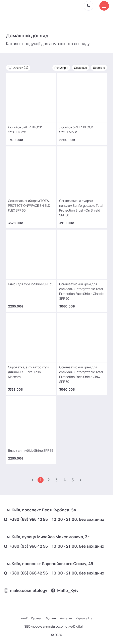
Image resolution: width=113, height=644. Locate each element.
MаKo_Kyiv (65, 590)
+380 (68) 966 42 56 (26, 519)
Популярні (61, 68)
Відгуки (51, 618)
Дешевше (80, 68)
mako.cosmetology (26, 590)
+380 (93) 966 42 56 (26, 546)
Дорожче (99, 68)
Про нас (37, 618)
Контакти (66, 618)
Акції (24, 618)
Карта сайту (84, 618)
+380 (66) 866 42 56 (26, 573)
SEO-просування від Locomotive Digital (53, 626)
